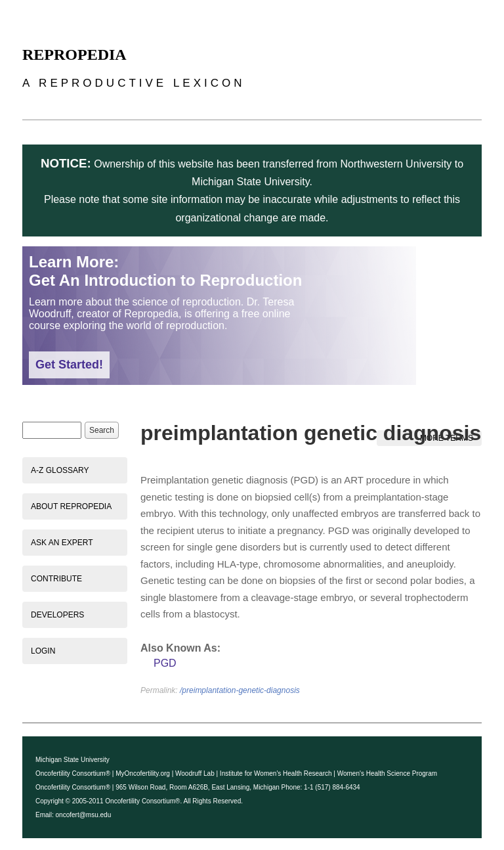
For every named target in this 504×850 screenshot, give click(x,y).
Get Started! (69, 365)
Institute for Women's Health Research (276, 773)
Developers (57, 615)
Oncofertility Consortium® (73, 773)
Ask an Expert (62, 543)
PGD (165, 663)
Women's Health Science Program (387, 773)
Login (43, 651)
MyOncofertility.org (143, 773)
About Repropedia (71, 506)
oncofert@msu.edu (84, 815)
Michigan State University (73, 760)
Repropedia (74, 55)
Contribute (56, 579)
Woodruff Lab (195, 773)
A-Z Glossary (60, 470)
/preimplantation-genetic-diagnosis (240, 690)
